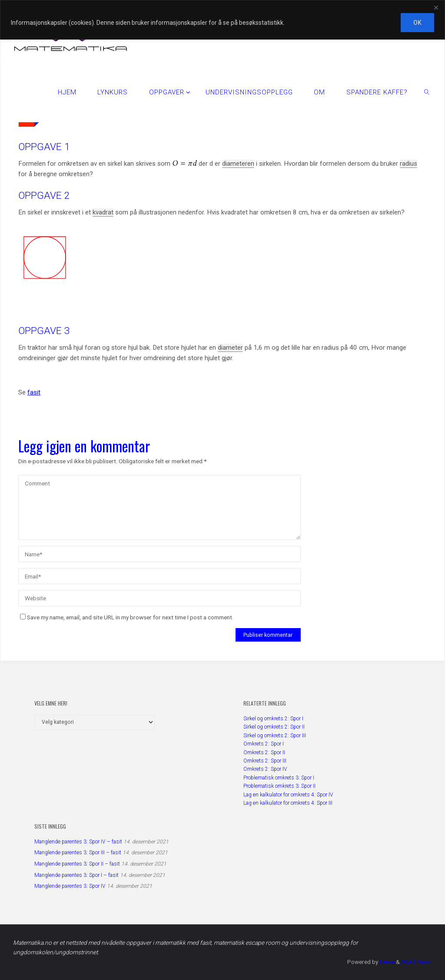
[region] (222, 20)
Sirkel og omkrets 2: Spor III (275, 736)
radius (408, 164)
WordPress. (417, 962)
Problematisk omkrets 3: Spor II (279, 786)
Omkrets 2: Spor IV (265, 769)
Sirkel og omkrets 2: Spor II (274, 727)
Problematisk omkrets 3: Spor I (279, 778)
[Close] (436, 7)
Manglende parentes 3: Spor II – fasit (77, 864)
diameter (230, 348)
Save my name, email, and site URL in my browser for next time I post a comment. (127, 617)
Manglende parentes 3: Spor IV (70, 886)
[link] (427, 92)
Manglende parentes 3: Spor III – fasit (78, 853)
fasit (34, 392)
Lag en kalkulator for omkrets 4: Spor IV (288, 795)
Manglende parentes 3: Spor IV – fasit (78, 842)
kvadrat (103, 212)
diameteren (238, 164)
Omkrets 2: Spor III (265, 761)
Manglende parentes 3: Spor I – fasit (76, 875)
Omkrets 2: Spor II (264, 753)
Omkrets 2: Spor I (264, 744)
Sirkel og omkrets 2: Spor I (273, 719)
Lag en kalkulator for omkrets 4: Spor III (288, 803)
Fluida (386, 962)
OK (417, 23)
